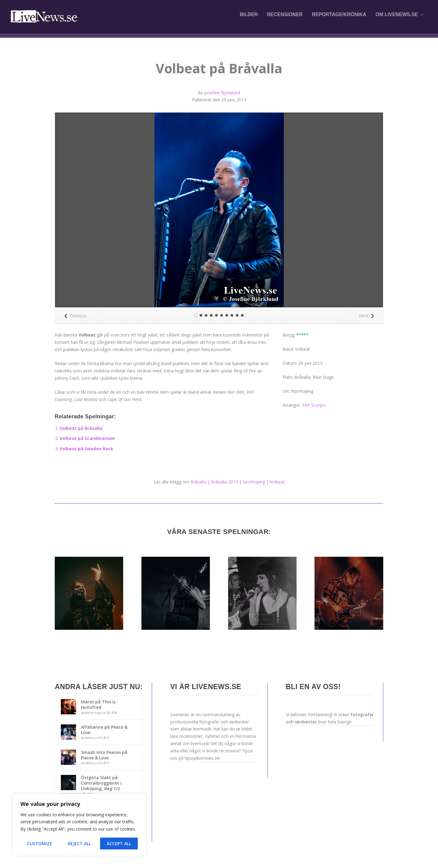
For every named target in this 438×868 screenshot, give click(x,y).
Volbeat (277, 482)
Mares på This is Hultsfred (98, 704)
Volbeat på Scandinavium (87, 438)
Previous (75, 316)
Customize (40, 844)
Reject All (79, 844)
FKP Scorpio (314, 405)
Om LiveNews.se (397, 19)
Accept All (119, 844)
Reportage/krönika (339, 19)
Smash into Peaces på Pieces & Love (104, 755)
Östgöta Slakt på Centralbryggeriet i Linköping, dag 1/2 (101, 783)
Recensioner (285, 19)
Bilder (249, 19)
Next (366, 316)
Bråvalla (198, 482)
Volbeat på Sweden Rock (87, 449)
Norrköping (254, 482)
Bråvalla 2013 (224, 482)
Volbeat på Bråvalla (81, 428)
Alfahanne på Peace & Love (104, 730)
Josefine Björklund (222, 93)
